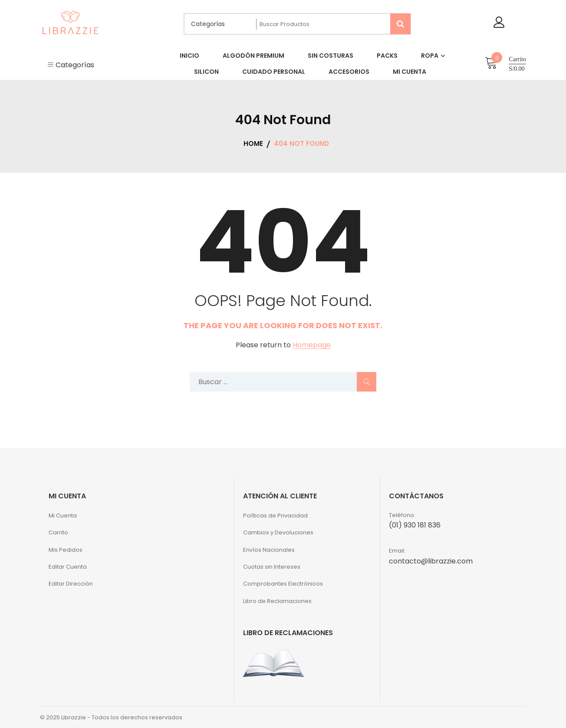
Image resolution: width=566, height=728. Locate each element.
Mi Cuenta (63, 516)
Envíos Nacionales (269, 550)
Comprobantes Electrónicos (283, 584)
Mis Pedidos (66, 550)
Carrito (58, 532)
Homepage (312, 345)
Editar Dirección (71, 584)
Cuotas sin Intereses (272, 567)
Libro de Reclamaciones (277, 601)
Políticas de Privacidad (275, 516)
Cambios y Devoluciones (278, 532)
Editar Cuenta (68, 567)
